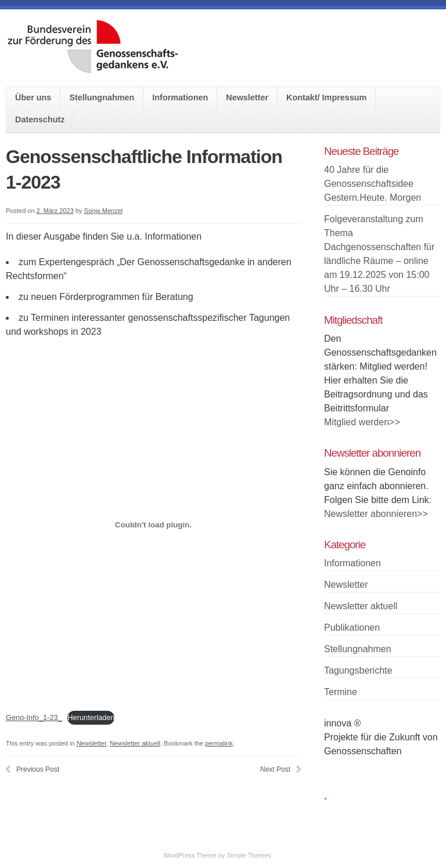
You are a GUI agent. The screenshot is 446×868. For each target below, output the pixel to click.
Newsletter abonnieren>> (376, 514)
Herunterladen (91, 717)
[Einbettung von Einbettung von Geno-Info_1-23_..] (153, 525)
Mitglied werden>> (362, 422)
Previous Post (38, 769)
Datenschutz (40, 120)
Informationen (180, 97)
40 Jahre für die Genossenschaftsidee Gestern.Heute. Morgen (373, 184)
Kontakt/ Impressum (326, 97)
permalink (219, 743)
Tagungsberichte (358, 670)
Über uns (33, 97)
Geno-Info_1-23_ (34, 717)
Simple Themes (249, 855)
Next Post (275, 769)
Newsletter (247, 97)
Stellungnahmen (102, 97)
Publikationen (352, 628)
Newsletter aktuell (135, 743)
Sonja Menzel (104, 211)
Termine (341, 692)
